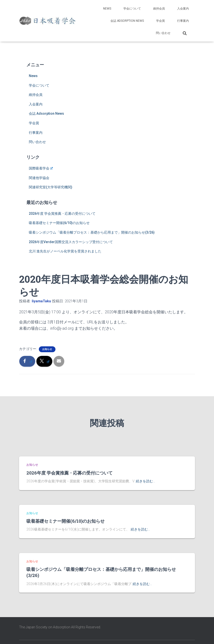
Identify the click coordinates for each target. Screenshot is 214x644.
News (107, 9)
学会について (132, 9)
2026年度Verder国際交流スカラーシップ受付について (71, 242)
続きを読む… (145, 481)
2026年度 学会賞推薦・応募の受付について (62, 214)
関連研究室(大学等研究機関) (51, 187)
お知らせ (47, 349)
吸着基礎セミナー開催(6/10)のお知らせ (59, 223)
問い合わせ (163, 33)
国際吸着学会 (41, 168)
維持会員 (159, 9)
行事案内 (183, 21)
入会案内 (183, 9)
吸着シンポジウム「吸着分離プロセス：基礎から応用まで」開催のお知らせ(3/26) (92, 232)
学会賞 (160, 21)
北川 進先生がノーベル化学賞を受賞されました (65, 251)
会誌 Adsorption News (127, 21)
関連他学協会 (39, 178)
